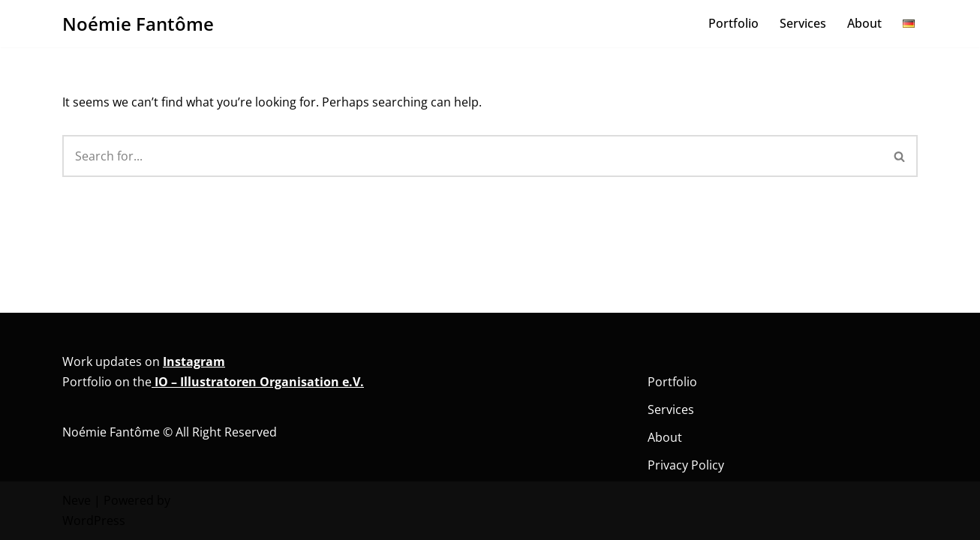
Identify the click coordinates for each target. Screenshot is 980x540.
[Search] (472, 156)
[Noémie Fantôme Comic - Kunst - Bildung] (138, 24)
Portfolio (733, 23)
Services (803, 23)
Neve (77, 500)
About (864, 23)
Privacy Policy (686, 465)
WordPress (94, 520)
